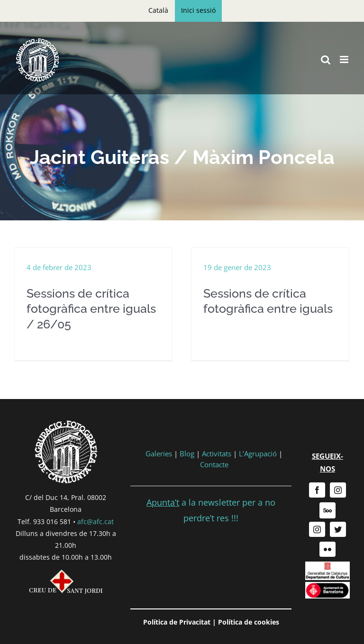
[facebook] (317, 490)
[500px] (328, 510)
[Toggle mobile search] (326, 59)
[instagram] (338, 490)
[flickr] (328, 549)
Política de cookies (249, 622)
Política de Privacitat (177, 622)
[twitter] (338, 529)
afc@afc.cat (96, 522)
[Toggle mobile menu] (345, 59)
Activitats (217, 454)
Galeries (159, 454)
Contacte (214, 464)
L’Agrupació (258, 454)
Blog (187, 454)
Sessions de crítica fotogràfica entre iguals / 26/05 (91, 309)
